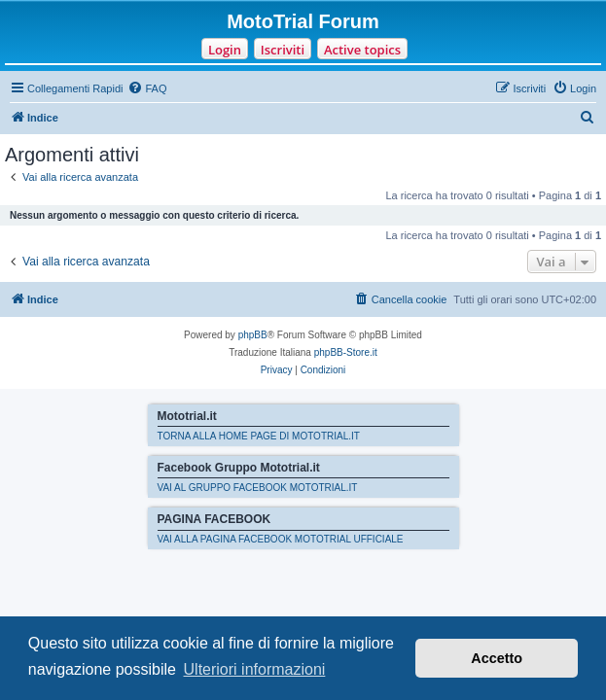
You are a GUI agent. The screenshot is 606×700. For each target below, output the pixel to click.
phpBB (253, 335)
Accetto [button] (497, 658)
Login (225, 50)
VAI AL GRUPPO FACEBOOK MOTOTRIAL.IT (258, 488)
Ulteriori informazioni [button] (255, 669)
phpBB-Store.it (346, 352)
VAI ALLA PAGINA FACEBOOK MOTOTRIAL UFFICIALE (281, 539)
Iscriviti (283, 50)
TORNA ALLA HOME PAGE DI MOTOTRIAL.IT (259, 436)
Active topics (362, 50)
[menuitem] (147, 88)
